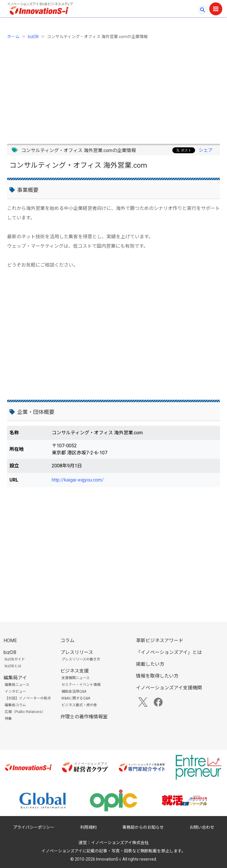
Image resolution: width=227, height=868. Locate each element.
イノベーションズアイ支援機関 (169, 688)
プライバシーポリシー (34, 827)
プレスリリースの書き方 (81, 659)
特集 (8, 719)
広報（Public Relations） (25, 712)
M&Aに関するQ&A (76, 698)
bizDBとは (13, 666)
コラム (67, 641)
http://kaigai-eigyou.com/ (78, 480)
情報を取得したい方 (157, 676)
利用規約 (88, 827)
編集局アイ (15, 678)
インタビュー (15, 691)
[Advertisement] (113, 88)
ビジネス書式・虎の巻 (79, 705)
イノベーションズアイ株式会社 (120, 843)
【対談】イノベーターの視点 (28, 698)
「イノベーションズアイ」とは (169, 652)
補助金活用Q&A (74, 691)
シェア (206, 150)
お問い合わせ (202, 827)
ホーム (13, 37)
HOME (10, 641)
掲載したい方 (150, 664)
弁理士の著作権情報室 (84, 717)
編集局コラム (15, 705)
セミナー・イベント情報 (81, 685)
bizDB (33, 37)
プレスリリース (77, 652)
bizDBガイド (15, 659)
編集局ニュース (17, 685)
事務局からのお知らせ (143, 827)
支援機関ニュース (76, 678)
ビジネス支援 (74, 671)
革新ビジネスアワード (160, 641)
